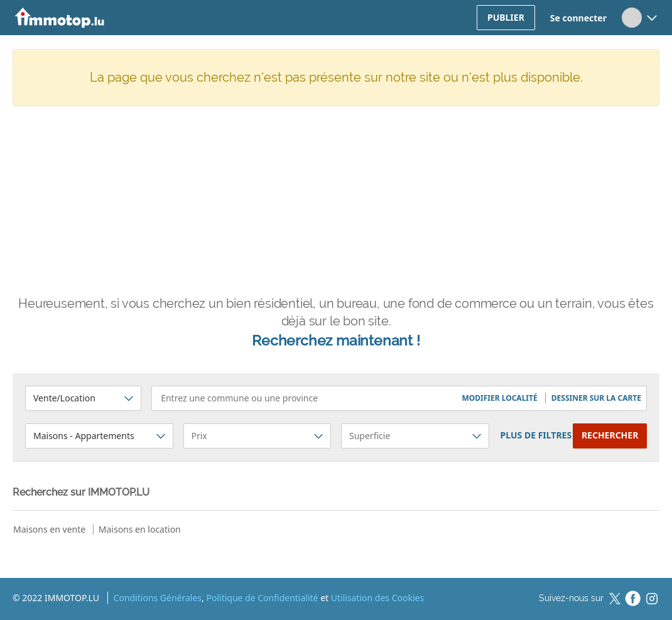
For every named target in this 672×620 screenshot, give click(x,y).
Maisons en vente (49, 529)
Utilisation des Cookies (377, 598)
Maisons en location (140, 529)
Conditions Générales (158, 598)
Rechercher (610, 435)
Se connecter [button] (578, 18)
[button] (500, 398)
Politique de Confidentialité (262, 598)
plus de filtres (536, 435)
